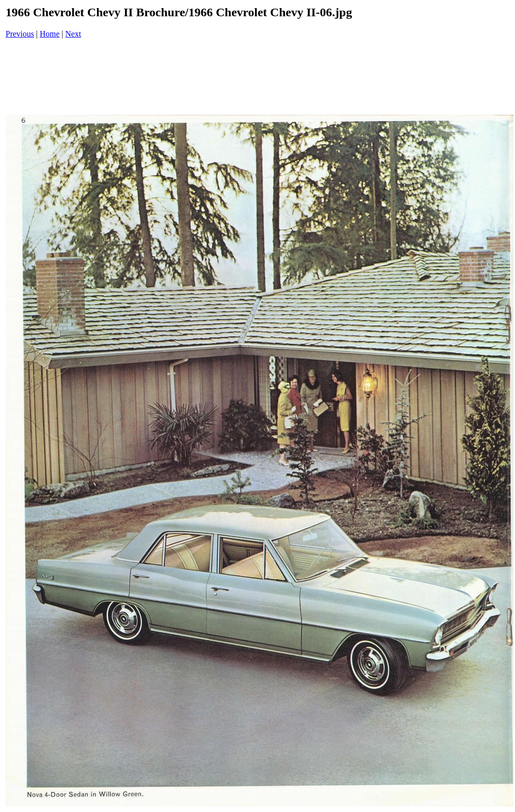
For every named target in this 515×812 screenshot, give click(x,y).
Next (73, 34)
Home (50, 34)
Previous (20, 34)
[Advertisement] (260, 78)
